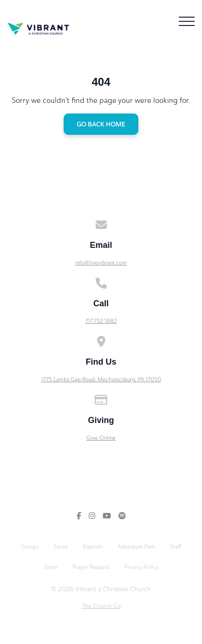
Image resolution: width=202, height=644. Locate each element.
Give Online (101, 438)
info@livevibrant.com (101, 263)
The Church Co (101, 606)
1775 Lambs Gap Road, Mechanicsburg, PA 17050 (101, 379)
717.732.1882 (101, 321)
